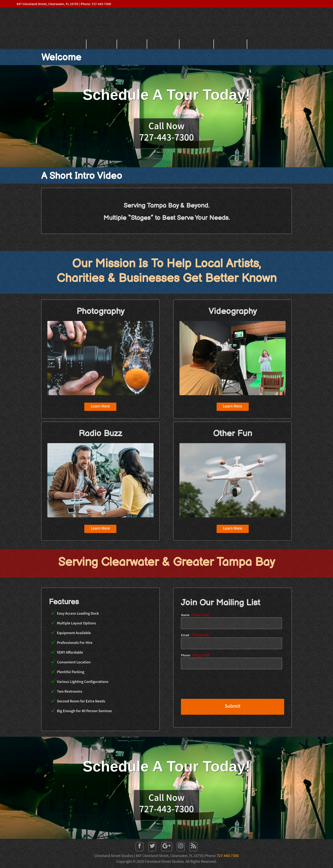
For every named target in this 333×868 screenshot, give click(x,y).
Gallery (163, 44)
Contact (230, 44)
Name (195, 615)
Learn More (100, 407)
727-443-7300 (228, 856)
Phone (195, 656)
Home (102, 44)
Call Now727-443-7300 (166, 133)
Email (195, 636)
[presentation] (213, 687)
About (132, 44)
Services (197, 44)
